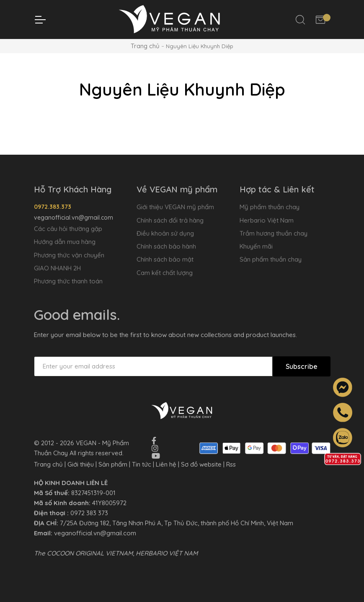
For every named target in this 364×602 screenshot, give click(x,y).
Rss (231, 464)
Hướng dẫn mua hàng (65, 242)
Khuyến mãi (256, 246)
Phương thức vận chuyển (69, 255)
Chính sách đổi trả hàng (170, 220)
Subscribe (302, 366)
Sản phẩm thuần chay (271, 259)
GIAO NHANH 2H (57, 268)
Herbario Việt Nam (267, 220)
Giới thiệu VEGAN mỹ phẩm (175, 207)
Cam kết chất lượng (165, 273)
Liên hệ (166, 464)
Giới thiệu (81, 464)
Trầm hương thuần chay (274, 233)
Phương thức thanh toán (68, 281)
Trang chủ (145, 46)
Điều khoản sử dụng (165, 233)
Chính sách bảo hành (166, 246)
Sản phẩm (113, 464)
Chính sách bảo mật (165, 259)
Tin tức (142, 464)
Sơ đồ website (201, 464)
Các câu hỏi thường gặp (68, 229)
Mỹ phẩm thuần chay (270, 207)
